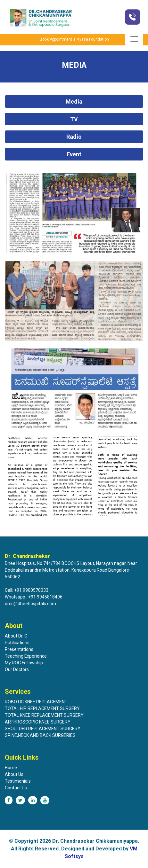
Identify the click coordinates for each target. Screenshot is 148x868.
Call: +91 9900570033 (27, 590)
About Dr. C (16, 636)
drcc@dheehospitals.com (30, 604)
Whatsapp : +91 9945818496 (34, 597)
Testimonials (18, 781)
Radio (74, 137)
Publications (17, 643)
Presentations (19, 649)
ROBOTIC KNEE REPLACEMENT (36, 702)
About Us (14, 774)
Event (74, 154)
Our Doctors (17, 669)
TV (74, 119)
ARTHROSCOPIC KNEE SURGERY (38, 722)
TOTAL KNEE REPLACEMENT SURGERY (44, 715)
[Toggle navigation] (134, 39)
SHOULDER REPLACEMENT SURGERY (43, 729)
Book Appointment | (58, 39)
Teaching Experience (26, 656)
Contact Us (16, 788)
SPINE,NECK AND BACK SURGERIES (40, 735)
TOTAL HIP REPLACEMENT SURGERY (42, 708)
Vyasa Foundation (93, 39)
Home (11, 768)
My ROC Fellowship (24, 663)
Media (74, 102)
